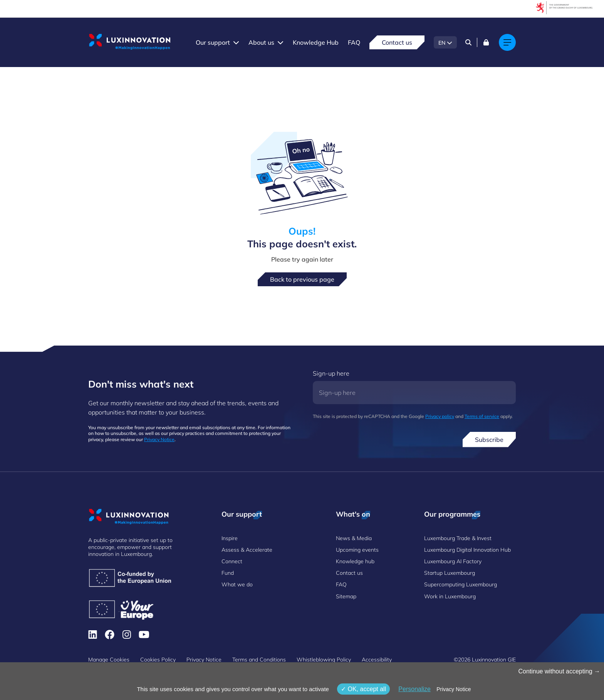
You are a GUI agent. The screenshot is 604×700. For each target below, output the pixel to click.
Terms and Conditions (259, 660)
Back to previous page (302, 279)
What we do (237, 584)
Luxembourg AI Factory (453, 561)
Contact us (397, 42)
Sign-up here (331, 373)
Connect (232, 561)
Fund (228, 573)
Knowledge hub (355, 561)
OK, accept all (363, 689)
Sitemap (346, 596)
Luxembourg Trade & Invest (458, 538)
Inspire (230, 538)
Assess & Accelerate (247, 550)
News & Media (354, 538)
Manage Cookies (109, 660)
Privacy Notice (159, 439)
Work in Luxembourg (450, 596)
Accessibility (377, 660)
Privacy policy (440, 416)
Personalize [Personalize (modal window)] (414, 689)
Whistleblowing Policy (324, 660)
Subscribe (489, 440)
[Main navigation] (507, 42)
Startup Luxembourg (450, 573)
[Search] (468, 42)
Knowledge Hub (316, 42)
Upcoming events (357, 550)
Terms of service (482, 416)
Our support (213, 42)
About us (261, 42)
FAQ (354, 42)
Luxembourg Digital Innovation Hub (467, 550)
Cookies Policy (158, 660)
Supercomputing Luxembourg (461, 584)
